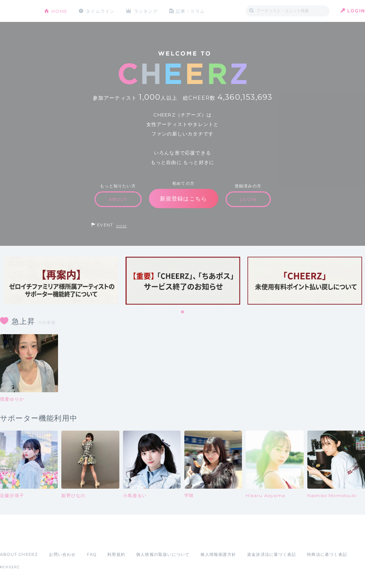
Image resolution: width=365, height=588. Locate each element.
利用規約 (116, 554)
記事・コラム (191, 11)
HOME (59, 11)
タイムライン (100, 11)
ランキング (146, 11)
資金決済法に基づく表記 (272, 554)
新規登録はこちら (184, 198)
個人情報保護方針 (218, 554)
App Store (17, 538)
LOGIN (356, 11)
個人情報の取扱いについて (163, 554)
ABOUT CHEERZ (19, 554)
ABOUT (118, 199)
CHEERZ (17, 11)
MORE (121, 226)
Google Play (55, 538)
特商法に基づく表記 (327, 554)
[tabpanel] (61, 281)
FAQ (92, 554)
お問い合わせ (62, 554)
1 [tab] (183, 312)
